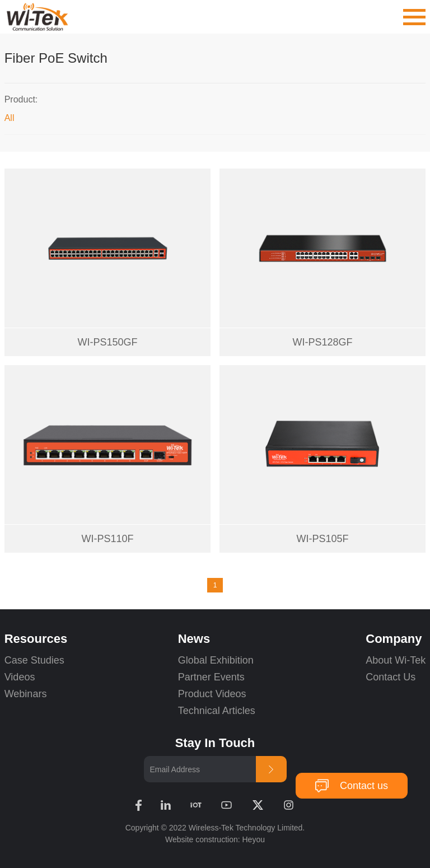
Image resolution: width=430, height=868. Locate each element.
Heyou (254, 839)
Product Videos (214, 694)
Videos (20, 677)
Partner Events (211, 677)
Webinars (26, 694)
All (10, 118)
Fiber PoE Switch (56, 58)
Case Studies (34, 660)
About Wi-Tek (396, 660)
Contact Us (391, 677)
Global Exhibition (216, 660)
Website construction (202, 839)
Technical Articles (217, 711)
